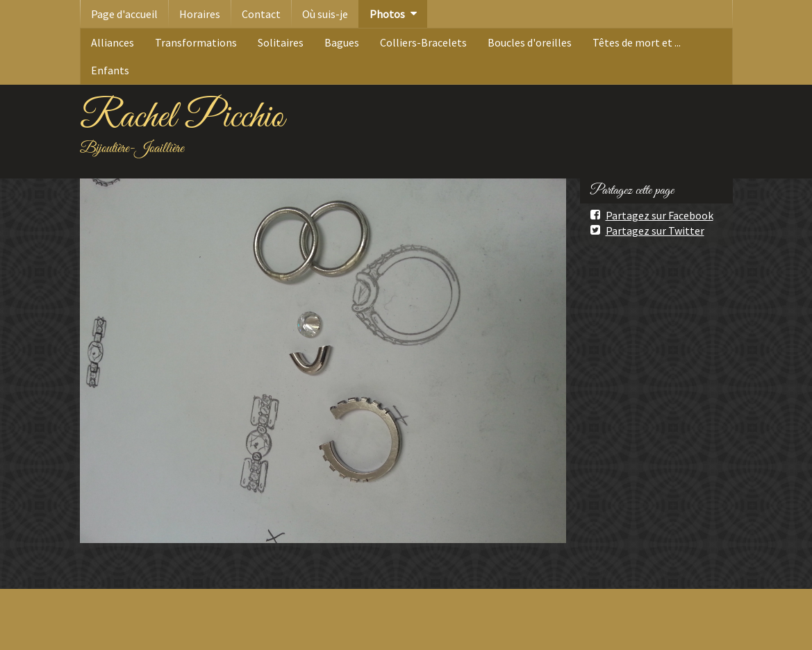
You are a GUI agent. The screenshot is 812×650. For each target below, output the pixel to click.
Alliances (113, 42)
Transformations (196, 42)
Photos (387, 14)
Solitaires (281, 42)
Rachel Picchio (182, 117)
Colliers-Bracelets (423, 42)
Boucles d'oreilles (530, 42)
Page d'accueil (124, 14)
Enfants (110, 70)
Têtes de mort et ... (637, 42)
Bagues (342, 42)
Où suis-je (325, 14)
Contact (261, 14)
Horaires (200, 14)
